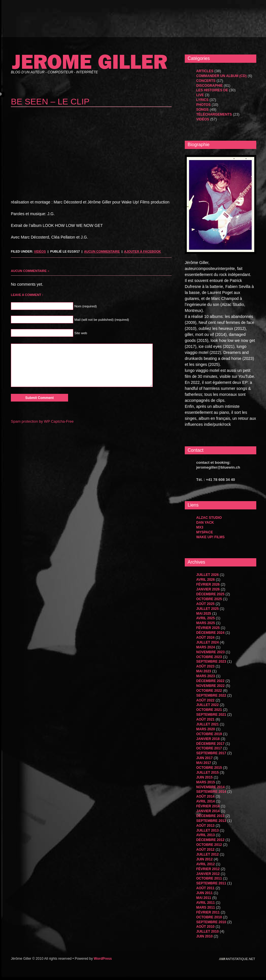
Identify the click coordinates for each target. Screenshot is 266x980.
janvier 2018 (208, 739)
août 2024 (205, 638)
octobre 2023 (209, 657)
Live (200, 95)
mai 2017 (204, 763)
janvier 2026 (208, 589)
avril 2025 (206, 618)
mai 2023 (204, 671)
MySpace (205, 532)
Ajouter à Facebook (143, 251)
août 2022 (205, 700)
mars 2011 (206, 908)
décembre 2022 (210, 681)
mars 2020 (206, 729)
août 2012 (205, 850)
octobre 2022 (209, 691)
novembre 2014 (210, 787)
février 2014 (208, 806)
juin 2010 (204, 936)
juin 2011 (204, 893)
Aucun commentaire (102, 251)
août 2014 (205, 796)
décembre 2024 (210, 633)
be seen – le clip (50, 101)
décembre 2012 (210, 840)
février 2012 (208, 869)
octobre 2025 (209, 599)
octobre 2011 (209, 878)
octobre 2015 (209, 768)
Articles (205, 71)
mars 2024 (206, 647)
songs (202, 110)
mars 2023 (206, 676)
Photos (203, 105)
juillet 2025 (208, 609)
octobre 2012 (209, 845)
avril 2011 (206, 903)
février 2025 (208, 628)
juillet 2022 (208, 705)
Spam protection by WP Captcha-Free (42, 421)
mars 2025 (206, 623)
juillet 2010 (208, 931)
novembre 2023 (210, 652)
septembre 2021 (211, 715)
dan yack (205, 523)
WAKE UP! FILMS (210, 537)
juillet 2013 (208, 830)
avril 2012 (206, 864)
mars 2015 (206, 782)
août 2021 (205, 719)
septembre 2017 (211, 753)
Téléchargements (214, 114)
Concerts (206, 81)
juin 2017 (204, 758)
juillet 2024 (208, 642)
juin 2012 (204, 859)
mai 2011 (204, 898)
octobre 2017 (209, 748)
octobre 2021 (209, 710)
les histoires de (212, 90)
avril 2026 (206, 580)
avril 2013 (206, 835)
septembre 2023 (211, 662)
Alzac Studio (209, 518)
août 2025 (205, 604)
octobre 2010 (209, 917)
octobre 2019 (209, 734)
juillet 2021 (208, 724)
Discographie (210, 86)
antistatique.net (241, 959)
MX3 (200, 527)
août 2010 (205, 927)
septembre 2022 (211, 695)
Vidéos (40, 251)
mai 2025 (204, 614)
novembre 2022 (210, 686)
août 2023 (205, 666)
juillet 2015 (208, 773)
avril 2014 (206, 801)
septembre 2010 (211, 922)
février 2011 (208, 912)
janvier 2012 (208, 874)
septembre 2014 (211, 792)
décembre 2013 (210, 816)
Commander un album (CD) (221, 76)
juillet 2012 (208, 854)
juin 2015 (204, 777)
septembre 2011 (211, 883)
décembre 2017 (210, 744)
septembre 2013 (211, 821)
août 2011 (205, 888)
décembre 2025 (210, 594)
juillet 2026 (208, 575)
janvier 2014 (208, 811)
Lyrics (202, 100)
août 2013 (205, 826)
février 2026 (208, 584)
